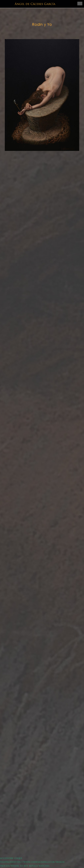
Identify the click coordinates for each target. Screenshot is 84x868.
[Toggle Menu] (80, 3)
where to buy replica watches (30, 866)
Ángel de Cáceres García (35, 4)
